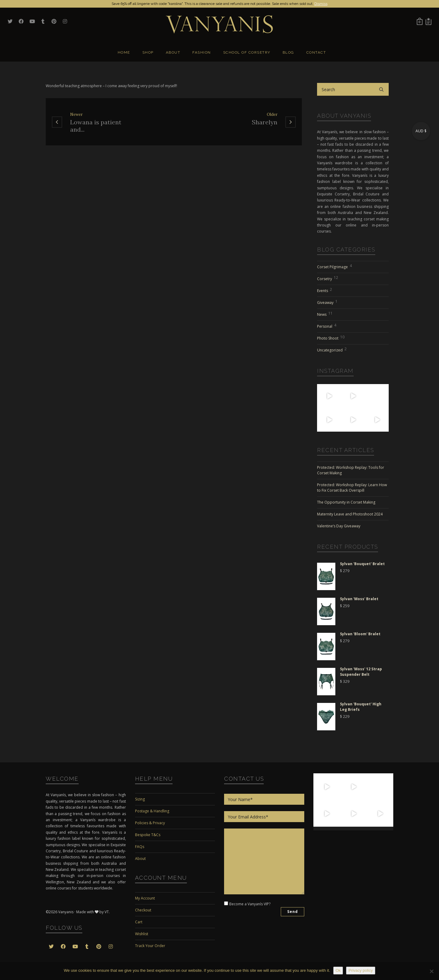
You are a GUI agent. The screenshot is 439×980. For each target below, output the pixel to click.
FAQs (140, 847)
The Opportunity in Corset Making (346, 502)
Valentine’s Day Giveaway (339, 526)
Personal (327, 326)
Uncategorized (332, 349)
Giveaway (327, 302)
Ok (338, 970)
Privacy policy (360, 970)
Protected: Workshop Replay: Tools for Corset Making (351, 470)
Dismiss (321, 4)
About (140, 859)
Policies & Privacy (150, 823)
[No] (431, 971)
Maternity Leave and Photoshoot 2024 (350, 514)
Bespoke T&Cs (148, 835)
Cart (139, 922)
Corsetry (328, 278)
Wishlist (142, 934)
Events (325, 290)
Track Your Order (150, 946)
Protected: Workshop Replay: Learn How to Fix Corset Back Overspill (352, 488)
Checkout (143, 910)
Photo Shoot (331, 337)
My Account (145, 898)
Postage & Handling (152, 811)
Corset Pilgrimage (334, 266)
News (325, 314)
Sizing (140, 799)
